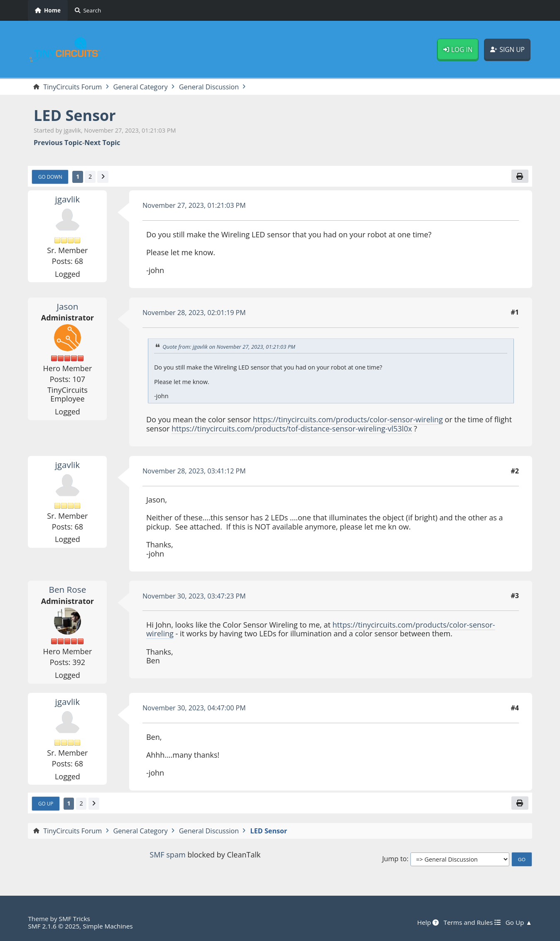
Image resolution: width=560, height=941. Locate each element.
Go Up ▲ (519, 922)
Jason (67, 306)
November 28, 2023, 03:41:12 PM (194, 471)
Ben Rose (68, 589)
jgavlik (68, 199)
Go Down (50, 177)
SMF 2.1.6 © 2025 (54, 926)
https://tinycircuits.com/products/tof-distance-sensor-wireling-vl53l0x (292, 429)
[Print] (520, 176)
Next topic (102, 143)
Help (428, 922)
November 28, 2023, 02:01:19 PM (194, 313)
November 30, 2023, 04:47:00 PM (194, 708)
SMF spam (167, 855)
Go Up (46, 803)
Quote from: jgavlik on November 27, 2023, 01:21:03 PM (229, 347)
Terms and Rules (472, 922)
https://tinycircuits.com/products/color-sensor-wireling (348, 419)
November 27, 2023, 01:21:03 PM (194, 205)
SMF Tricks (75, 919)
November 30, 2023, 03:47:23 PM (194, 596)
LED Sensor (75, 115)
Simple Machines (108, 926)
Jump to (394, 859)
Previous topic (58, 143)
